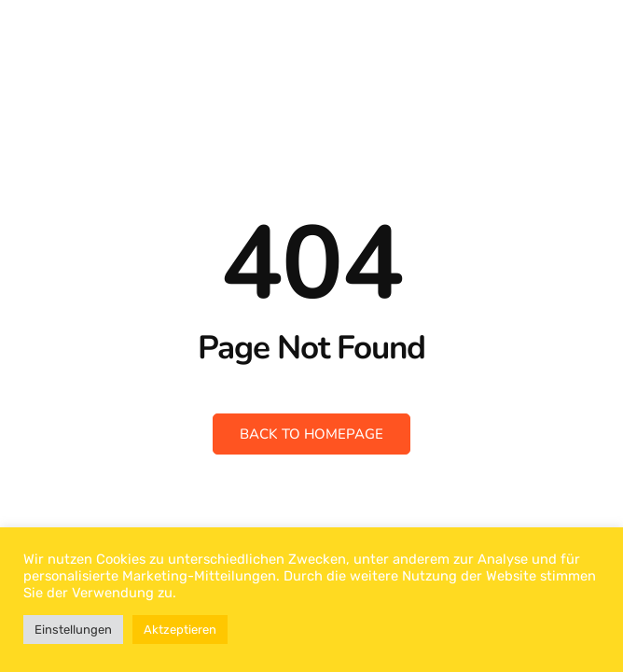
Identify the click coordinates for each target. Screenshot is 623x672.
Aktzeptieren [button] (180, 630)
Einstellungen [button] (73, 630)
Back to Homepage (311, 434)
